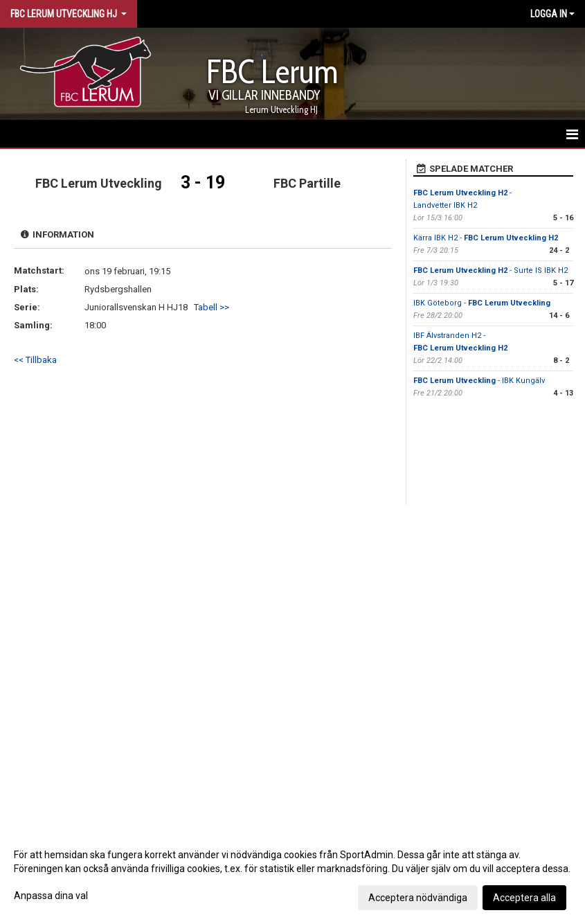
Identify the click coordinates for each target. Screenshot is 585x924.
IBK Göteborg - (482, 303)
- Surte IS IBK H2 (490, 270)
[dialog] (292, 876)
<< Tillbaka (35, 360)
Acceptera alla (524, 898)
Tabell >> (211, 307)
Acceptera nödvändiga (418, 898)
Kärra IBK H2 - (486, 238)
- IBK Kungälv (479, 381)
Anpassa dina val (51, 896)
